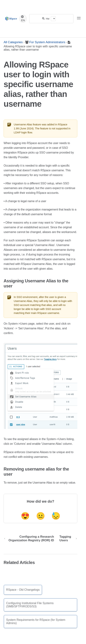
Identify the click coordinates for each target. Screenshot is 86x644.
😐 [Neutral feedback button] (41, 516)
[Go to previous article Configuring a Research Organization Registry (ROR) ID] (30, 539)
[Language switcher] (23, 19)
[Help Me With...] (48, 19)
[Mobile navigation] (79, 19)
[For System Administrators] (45, 42)
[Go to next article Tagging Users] (67, 539)
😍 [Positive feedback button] (25, 516)
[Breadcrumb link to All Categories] (13, 42)
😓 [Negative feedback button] (56, 516)
